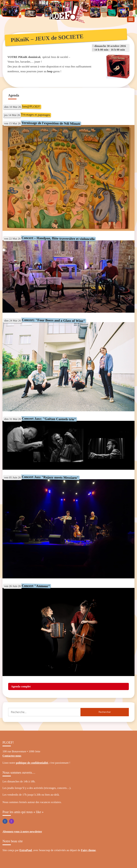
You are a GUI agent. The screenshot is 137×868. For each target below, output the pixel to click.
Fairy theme (88, 850)
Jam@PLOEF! (31, 106)
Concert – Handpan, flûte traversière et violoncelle (58, 238)
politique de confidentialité (32, 763)
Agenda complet (21, 686)
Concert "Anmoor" (36, 586)
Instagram (11, 821)
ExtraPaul (26, 850)
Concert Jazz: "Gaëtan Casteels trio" (49, 419)
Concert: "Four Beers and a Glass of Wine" (53, 320)
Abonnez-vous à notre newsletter (22, 832)
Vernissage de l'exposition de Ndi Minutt (51, 123)
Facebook (5, 821)
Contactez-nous (12, 756)
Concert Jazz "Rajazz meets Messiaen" (50, 477)
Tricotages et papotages (35, 115)
